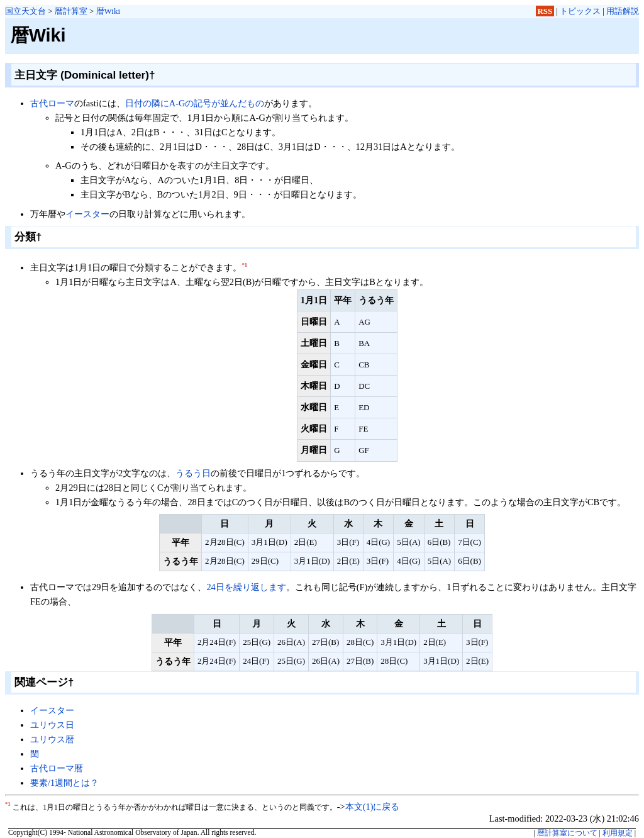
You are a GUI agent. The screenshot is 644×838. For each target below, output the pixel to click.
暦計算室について (567, 833)
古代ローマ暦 (57, 768)
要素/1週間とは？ (64, 783)
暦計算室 (71, 11)
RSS (545, 11)
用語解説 (623, 11)
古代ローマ (52, 103)
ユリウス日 (52, 725)
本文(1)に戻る (373, 807)
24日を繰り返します (246, 587)
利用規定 (618, 833)
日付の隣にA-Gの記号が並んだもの (195, 103)
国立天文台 (25, 11)
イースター (87, 214)
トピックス (580, 11)
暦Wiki (108, 11)
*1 (244, 265)
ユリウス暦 (52, 739)
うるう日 (193, 473)
